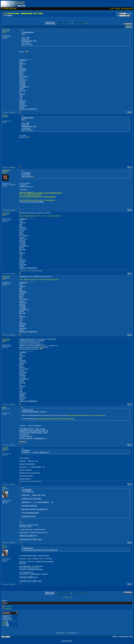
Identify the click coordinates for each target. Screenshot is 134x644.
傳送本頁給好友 (8, 608)
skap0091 (5, 448)
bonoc (4, 487)
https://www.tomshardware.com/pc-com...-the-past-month (86, 415)
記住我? (130, 14)
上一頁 (62, 23)
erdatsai (5, 115)
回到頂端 (131, 637)
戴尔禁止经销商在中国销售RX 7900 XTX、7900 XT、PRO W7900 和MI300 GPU (41, 216)
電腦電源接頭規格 (56, 193)
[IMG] (3, 624)
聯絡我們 (115, 637)
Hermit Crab (6, 30)
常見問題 (117, 9)
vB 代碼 (4, 622)
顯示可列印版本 (8, 606)
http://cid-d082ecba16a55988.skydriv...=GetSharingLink (37, 200)
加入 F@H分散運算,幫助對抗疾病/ (30, 195)
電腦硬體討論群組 (27, 14)
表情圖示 (4, 623)
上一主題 (65, 597)
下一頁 (82, 23)
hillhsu (4, 407)
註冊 (112, 9)
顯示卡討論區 (39, 14)
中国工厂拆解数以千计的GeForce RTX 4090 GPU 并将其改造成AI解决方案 (39, 280)
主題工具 (129, 27)
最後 (87, 23)
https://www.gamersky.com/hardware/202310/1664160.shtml (54, 419)
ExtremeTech (6, 170)
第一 (58, 23)
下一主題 (69, 597)
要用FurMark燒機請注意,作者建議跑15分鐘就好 (35, 193)
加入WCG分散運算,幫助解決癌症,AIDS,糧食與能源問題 (38, 197)
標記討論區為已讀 (127, 9)
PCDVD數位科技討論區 (9, 9)
